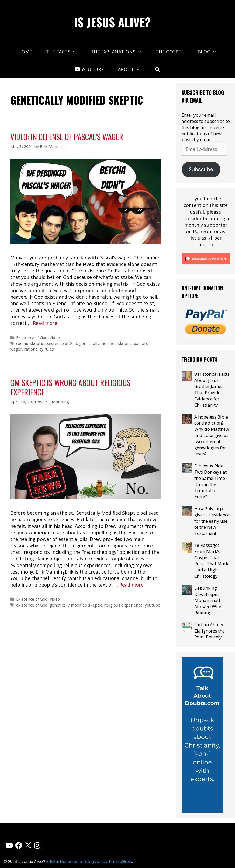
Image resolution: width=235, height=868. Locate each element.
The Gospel (170, 52)
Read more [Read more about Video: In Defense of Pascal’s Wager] (45, 323)
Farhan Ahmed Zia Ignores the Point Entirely (209, 631)
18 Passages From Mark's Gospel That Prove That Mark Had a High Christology (211, 561)
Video (55, 337)
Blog (211, 52)
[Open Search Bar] (158, 69)
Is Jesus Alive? (112, 22)
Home (25, 52)
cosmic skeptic (30, 343)
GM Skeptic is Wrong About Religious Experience (70, 387)
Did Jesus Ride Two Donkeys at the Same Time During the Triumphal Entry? (210, 481)
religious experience (123, 605)
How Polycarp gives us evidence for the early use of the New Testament (212, 521)
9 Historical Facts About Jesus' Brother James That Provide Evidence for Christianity (212, 389)
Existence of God (32, 337)
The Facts (65, 52)
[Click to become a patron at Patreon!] (206, 265)
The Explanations (120, 52)
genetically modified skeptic (105, 343)
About (133, 69)
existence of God (61, 343)
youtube (153, 605)
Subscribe (201, 169)
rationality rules (39, 349)
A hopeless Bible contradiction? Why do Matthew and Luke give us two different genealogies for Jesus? (212, 435)
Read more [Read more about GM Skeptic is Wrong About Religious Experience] (131, 585)
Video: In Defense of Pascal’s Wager (67, 137)
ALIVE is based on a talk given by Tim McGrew (89, 861)
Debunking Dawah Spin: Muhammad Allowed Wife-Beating (209, 600)
